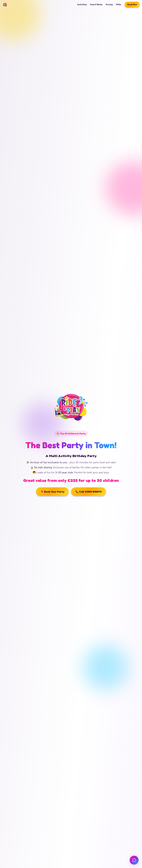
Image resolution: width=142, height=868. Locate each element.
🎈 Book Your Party (52, 492)
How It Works (96, 4)
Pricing (109, 4)
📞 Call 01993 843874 (89, 492)
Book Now (132, 4)
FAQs (119, 4)
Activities (82, 4)
